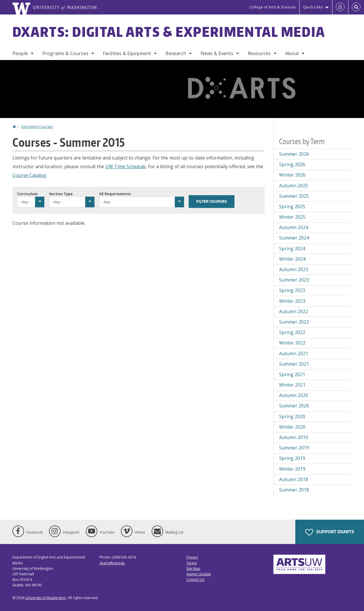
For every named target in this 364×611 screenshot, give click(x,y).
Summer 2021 (294, 364)
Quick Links (313, 7)
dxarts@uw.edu (112, 563)
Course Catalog (29, 175)
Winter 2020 (292, 427)
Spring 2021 (292, 374)
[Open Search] (356, 7)
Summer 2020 (294, 406)
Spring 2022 (292, 332)
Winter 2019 (292, 469)
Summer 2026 (294, 154)
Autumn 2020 (294, 395)
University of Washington (46, 598)
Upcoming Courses (37, 127)
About (292, 53)
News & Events (217, 53)
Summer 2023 (294, 280)
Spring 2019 (292, 458)
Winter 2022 (292, 343)
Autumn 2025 (294, 186)
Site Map (193, 569)
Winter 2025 (292, 217)
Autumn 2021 (294, 353)
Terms (192, 563)
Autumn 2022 (294, 311)
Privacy (192, 557)
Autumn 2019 (294, 437)
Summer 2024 (294, 238)
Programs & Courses (65, 53)
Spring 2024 (292, 249)
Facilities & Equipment (127, 53)
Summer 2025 (294, 196)
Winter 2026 (292, 175)
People (20, 53)
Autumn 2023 (294, 269)
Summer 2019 (294, 448)
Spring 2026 (292, 164)
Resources (259, 53)
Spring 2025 (292, 206)
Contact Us (195, 580)
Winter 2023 (292, 301)
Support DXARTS (330, 532)
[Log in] (340, 7)
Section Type (61, 194)
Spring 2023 (292, 290)
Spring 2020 (292, 416)
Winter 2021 (292, 385)
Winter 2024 (292, 259)
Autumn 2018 (294, 479)
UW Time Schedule (125, 166)
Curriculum (27, 194)
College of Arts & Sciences (273, 7)
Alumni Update (199, 574)
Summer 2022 (294, 322)
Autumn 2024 (294, 227)
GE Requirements (115, 194)
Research (176, 53)
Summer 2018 (294, 490)
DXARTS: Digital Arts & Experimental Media (169, 32)
